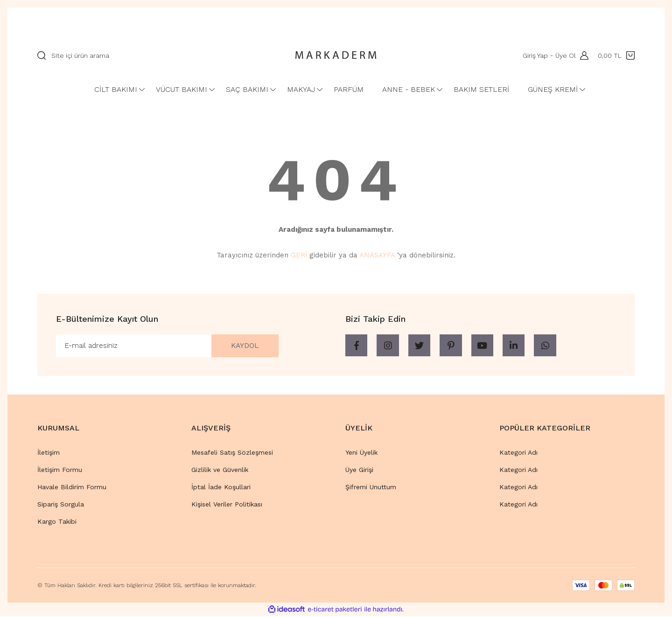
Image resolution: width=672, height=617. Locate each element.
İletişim (49, 453)
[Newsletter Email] (167, 346)
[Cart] (616, 55)
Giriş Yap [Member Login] (535, 55)
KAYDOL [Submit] (244, 346)
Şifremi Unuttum (371, 487)
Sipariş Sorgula (61, 505)
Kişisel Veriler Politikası (227, 505)
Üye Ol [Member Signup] (565, 55)
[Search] (156, 55)
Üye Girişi (359, 470)
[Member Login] (582, 55)
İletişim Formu (60, 470)
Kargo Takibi (57, 522)
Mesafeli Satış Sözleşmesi (232, 453)
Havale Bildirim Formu (72, 487)
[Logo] (336, 55)
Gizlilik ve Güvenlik (220, 470)
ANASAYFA (377, 255)
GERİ (299, 255)
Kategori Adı (518, 453)
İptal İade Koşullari (221, 487)
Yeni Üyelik (361, 453)
